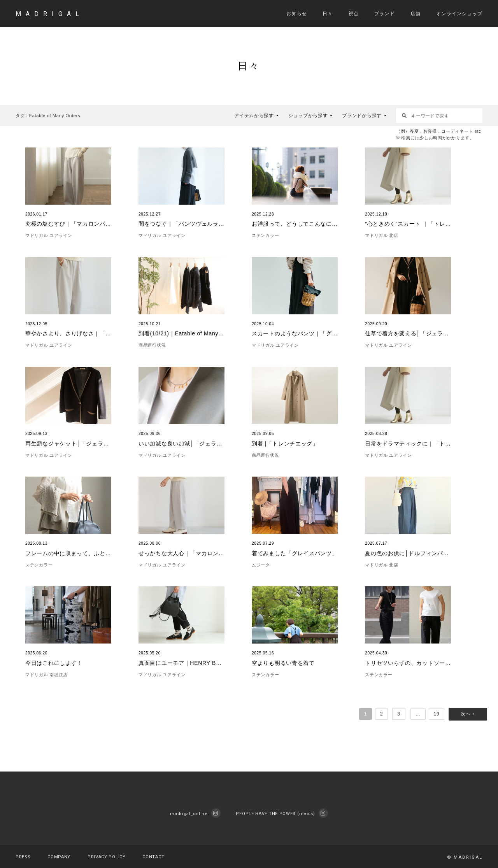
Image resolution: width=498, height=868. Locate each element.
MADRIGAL (50, 14)
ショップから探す (308, 116)
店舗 (416, 14)
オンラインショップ (459, 14)
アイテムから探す (254, 116)
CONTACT (153, 857)
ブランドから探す (362, 116)
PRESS (23, 857)
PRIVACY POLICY (107, 857)
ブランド (385, 14)
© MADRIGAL (465, 857)
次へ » (469, 714)
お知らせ (297, 14)
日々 (328, 14)
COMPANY (59, 857)
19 (438, 714)
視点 (354, 14)
